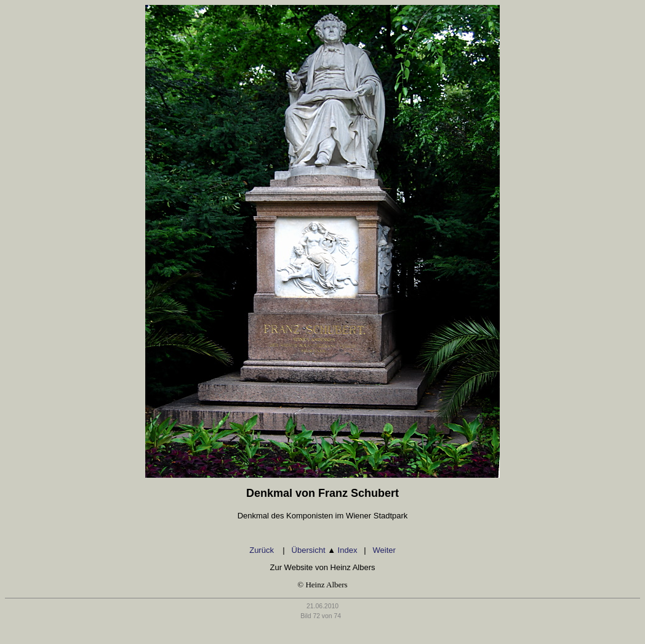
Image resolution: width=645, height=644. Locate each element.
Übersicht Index (325, 550)
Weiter (384, 550)
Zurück (262, 550)
